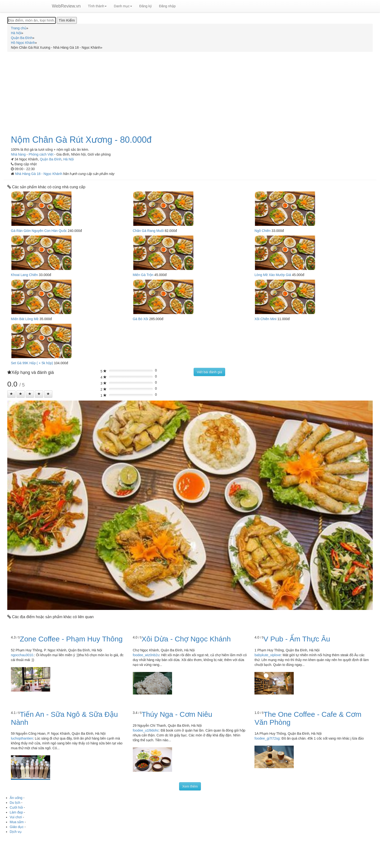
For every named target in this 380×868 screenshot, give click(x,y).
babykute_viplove (268, 655)
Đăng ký (146, 6)
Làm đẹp (16, 812)
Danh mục (123, 6)
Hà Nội (68, 159)
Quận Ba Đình (51, 159)
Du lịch (15, 803)
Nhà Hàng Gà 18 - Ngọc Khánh (39, 174)
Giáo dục (17, 827)
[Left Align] (11, 394)
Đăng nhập (167, 6)
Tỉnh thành (97, 6)
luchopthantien (22, 738)
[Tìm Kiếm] (67, 20)
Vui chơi (16, 817)
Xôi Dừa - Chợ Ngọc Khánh (186, 639)
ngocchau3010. (23, 655)
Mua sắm (17, 822)
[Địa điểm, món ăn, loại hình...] (32, 20)
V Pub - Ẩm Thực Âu (297, 639)
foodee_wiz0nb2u (146, 655)
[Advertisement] (190, 91)
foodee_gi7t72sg (267, 738)
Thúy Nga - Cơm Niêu (177, 714)
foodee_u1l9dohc (146, 730)
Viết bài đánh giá (209, 372)
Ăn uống (16, 798)
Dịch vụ (16, 832)
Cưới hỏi (16, 807)
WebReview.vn (66, 6)
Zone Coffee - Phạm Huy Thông (71, 639)
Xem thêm (190, 786)
